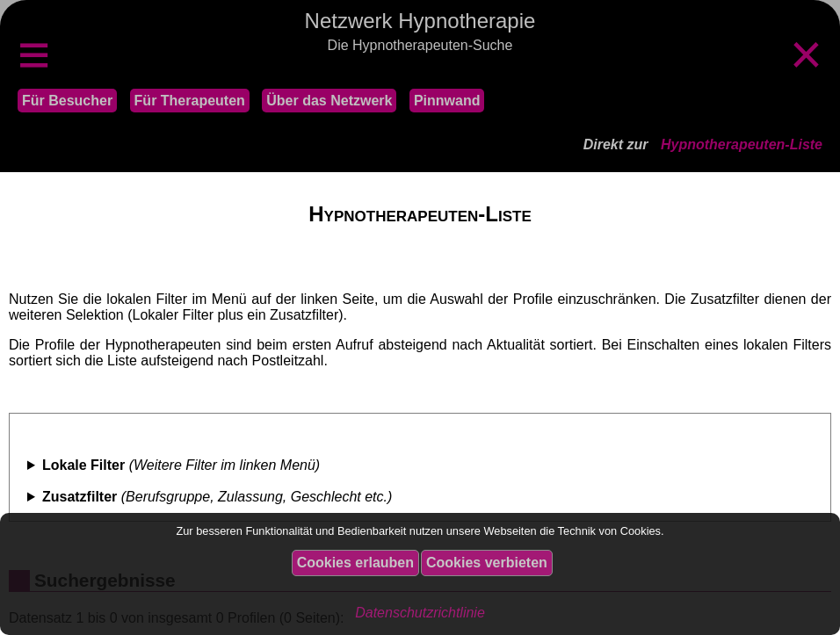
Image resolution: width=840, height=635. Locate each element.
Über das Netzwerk (329, 101)
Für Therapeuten (190, 101)
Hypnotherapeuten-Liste (742, 144)
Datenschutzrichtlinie (420, 613)
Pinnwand (447, 101)
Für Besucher (67, 101)
